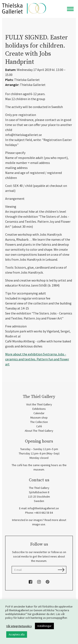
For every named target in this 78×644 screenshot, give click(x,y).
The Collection (39, 422)
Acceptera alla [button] (17, 635)
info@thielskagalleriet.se (43, 508)
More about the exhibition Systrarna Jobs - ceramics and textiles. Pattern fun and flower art (37, 359)
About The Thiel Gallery (39, 431)
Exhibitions (39, 409)
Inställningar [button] (44, 626)
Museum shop (39, 418)
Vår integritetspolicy (19, 626)
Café (39, 426)
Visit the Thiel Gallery (39, 404)
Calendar (39, 413)
